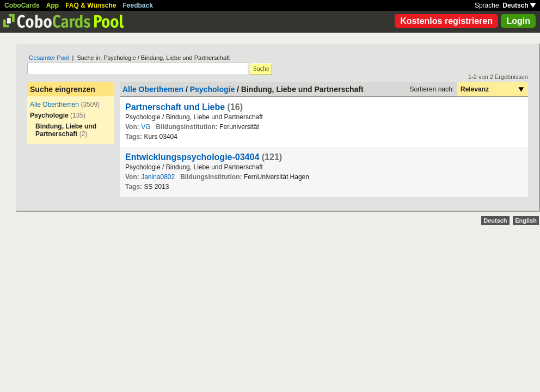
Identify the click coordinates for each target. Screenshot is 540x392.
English (526, 220)
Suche (261, 69)
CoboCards (22, 5)
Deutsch (519, 5)
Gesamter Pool (49, 58)
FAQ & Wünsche (91, 5)
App (53, 5)
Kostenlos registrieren (446, 21)
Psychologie (212, 89)
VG (146, 127)
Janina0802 (158, 177)
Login (518, 21)
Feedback (138, 5)
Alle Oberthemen (54, 105)
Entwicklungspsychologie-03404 (192, 157)
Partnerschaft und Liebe (175, 107)
